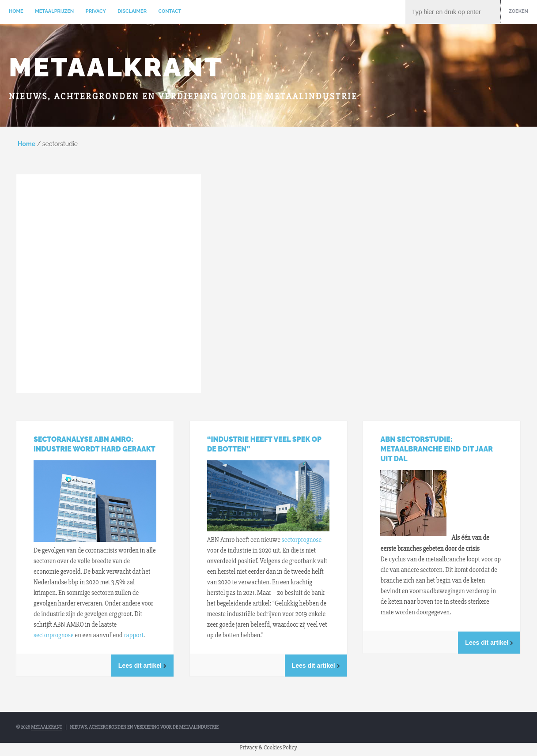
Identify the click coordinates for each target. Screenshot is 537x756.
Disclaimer (132, 11)
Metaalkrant (116, 67)
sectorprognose (54, 635)
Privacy (96, 11)
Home (16, 11)
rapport (133, 635)
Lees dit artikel (142, 666)
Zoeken (518, 11)
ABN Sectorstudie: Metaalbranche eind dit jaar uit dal (436, 449)
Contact (170, 11)
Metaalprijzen (54, 11)
